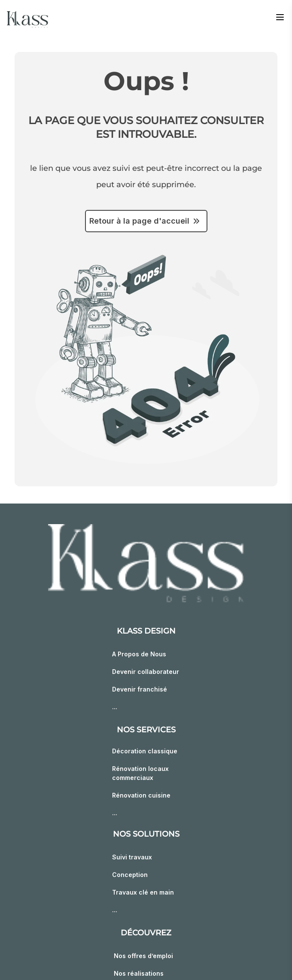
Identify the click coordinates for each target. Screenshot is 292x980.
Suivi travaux (132, 857)
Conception (130, 875)
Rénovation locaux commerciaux (140, 773)
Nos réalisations (139, 973)
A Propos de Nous (139, 654)
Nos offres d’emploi (143, 956)
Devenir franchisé (140, 689)
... (115, 707)
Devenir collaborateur (146, 672)
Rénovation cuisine (141, 795)
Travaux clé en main (143, 892)
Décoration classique (145, 751)
